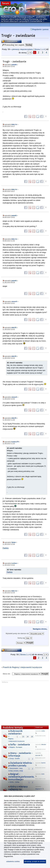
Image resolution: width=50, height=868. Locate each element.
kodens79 (15, 442)
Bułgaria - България (16, 747)
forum (6, 3)
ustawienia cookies (13, 861)
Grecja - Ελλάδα (15, 759)
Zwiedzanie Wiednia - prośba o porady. (21, 764)
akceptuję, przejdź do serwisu (35, 861)
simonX (14, 301)
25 (32, 737)
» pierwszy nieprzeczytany (22, 49)
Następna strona (40, 629)
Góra (46, 116)
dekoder (44, 744)
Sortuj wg (25, 638)
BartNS (43, 763)
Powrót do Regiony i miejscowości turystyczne (22, 667)
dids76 (14, 327)
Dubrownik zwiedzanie (15, 732)
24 (27, 737)
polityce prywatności (28, 854)
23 (23, 737)
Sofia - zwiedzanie (20, 745)
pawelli (14, 65)
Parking (6, 548)
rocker (43, 731)
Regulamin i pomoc (41, 29)
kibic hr (14, 124)
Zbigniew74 (39, 789)
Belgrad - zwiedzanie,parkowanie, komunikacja (21, 777)
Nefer (43, 774)
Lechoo (14, 563)
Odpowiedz (11, 41)
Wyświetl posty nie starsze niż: (25, 634)
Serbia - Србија (14, 782)
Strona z (39, 49)
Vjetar (14, 542)
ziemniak (38, 755)
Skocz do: (7, 674)
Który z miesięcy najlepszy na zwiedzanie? (18, 789)
